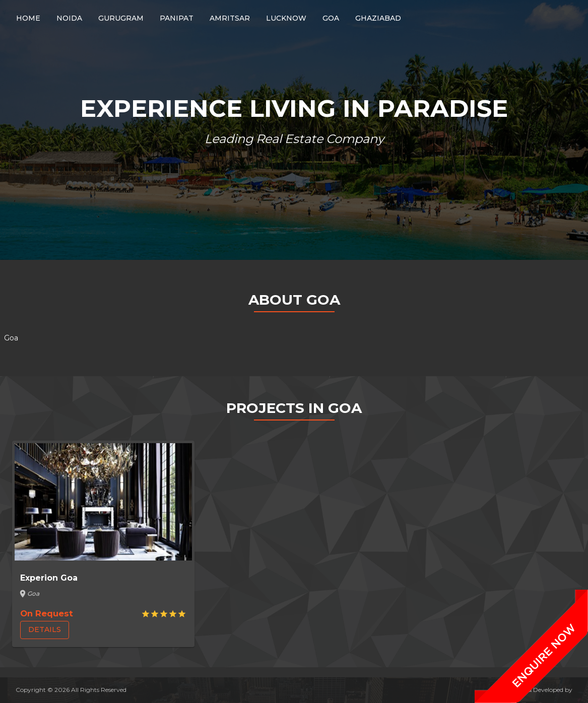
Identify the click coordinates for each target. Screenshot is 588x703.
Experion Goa (49, 578)
